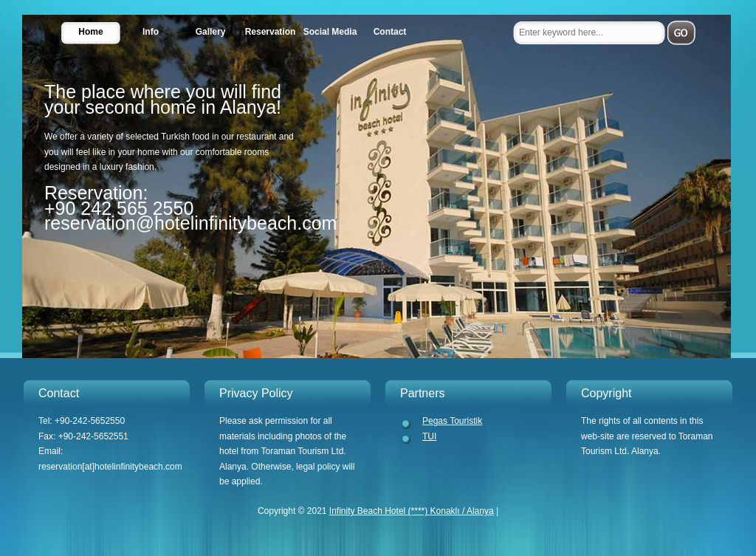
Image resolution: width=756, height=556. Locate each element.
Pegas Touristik (452, 421)
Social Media (330, 32)
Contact (390, 32)
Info (151, 32)
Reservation (271, 32)
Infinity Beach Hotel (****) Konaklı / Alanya (412, 511)
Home (90, 32)
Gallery (211, 32)
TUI (429, 436)
